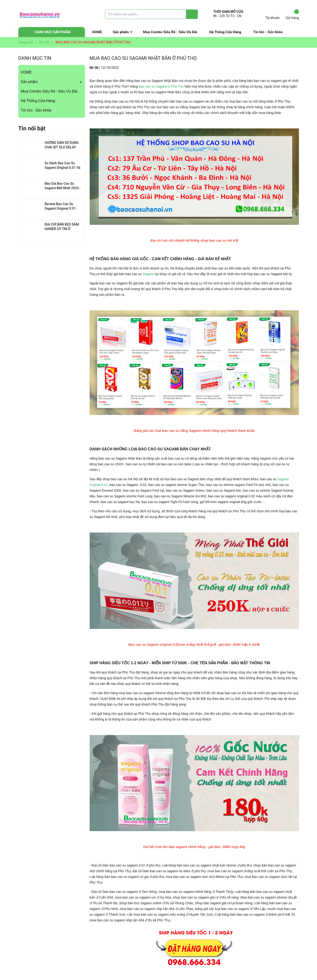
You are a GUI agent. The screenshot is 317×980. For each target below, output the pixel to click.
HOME (97, 32)
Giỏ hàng (292, 14)
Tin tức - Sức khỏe (268, 32)
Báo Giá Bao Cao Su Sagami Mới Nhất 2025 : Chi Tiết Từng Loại (63, 188)
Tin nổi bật (32, 128)
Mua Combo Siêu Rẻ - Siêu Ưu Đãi (170, 32)
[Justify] (192, 14)
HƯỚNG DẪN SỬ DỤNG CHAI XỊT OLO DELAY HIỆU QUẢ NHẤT (62, 147)
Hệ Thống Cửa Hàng (225, 32)
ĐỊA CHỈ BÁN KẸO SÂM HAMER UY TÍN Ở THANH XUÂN (62, 229)
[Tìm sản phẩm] (151, 14)
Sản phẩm (121, 32)
